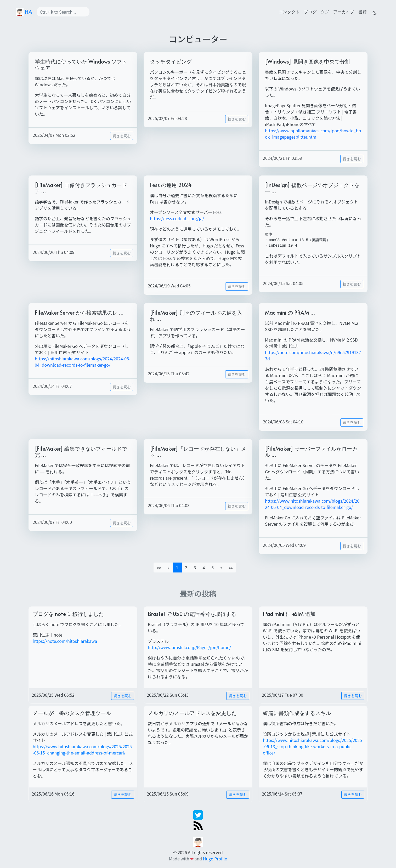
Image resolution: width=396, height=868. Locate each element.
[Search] (63, 12)
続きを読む (122, 136)
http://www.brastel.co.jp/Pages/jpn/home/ (189, 647)
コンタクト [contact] (289, 12)
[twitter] (198, 814)
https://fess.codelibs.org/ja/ (177, 218)
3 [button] (195, 568)
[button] (221, 568)
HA (24, 12)
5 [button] (213, 568)
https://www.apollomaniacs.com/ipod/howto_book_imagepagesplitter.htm (313, 134)
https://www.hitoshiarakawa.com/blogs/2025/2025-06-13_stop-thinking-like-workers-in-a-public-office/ (312, 746)
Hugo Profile (215, 859)
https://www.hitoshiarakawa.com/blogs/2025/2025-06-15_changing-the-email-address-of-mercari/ (82, 750)
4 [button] (204, 568)
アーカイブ (344, 12)
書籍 (363, 12)
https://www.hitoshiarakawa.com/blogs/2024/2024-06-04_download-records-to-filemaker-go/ (312, 504)
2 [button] (186, 568)
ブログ (310, 12)
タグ (325, 12)
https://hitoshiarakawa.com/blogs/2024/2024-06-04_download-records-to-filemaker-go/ (83, 362)
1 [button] (177, 568)
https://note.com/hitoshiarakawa (65, 641)
